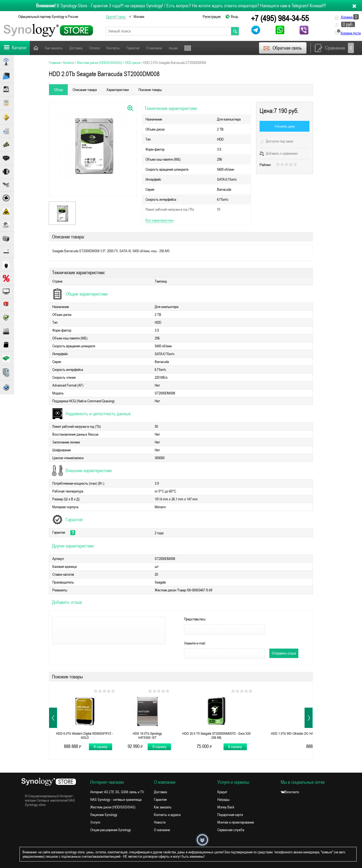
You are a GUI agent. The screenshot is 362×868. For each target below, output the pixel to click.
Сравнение (334, 48)
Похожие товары (150, 90)
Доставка (76, 48)
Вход (235, 17)
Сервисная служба (231, 830)
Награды (224, 799)
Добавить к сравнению (279, 153)
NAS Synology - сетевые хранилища (116, 799)
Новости (160, 822)
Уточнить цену (285, 126)
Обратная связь (282, 48)
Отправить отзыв (284, 653)
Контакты (113, 48)
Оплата (94, 48)
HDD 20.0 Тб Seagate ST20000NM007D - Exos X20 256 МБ (216, 736)
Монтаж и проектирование (236, 822)
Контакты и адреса (167, 815)
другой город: (116, 17)
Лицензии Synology (104, 815)
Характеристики (118, 90)
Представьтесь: (195, 619)
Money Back (226, 807)
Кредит (222, 792)
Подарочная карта (230, 815)
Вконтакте (290, 792)
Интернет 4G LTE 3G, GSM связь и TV (117, 792)
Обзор (58, 90)
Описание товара (85, 90)
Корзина (347, 17)
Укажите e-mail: (195, 643)
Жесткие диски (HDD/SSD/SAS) (113, 807)
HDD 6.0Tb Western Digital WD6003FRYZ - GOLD (85, 736)
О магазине (154, 48)
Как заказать (54, 48)
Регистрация (212, 17)
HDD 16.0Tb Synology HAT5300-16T (147, 736)
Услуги (95, 822)
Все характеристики (159, 220)
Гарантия (133, 48)
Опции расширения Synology (111, 830)
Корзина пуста (351, 33)
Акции (173, 48)
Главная (36, 48)
